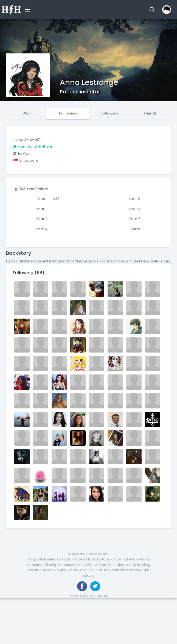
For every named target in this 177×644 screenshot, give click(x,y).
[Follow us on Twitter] (95, 586)
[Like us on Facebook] (82, 586)
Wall (27, 113)
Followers (109, 113)
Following (68, 113)
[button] (152, 10)
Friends (150, 113)
